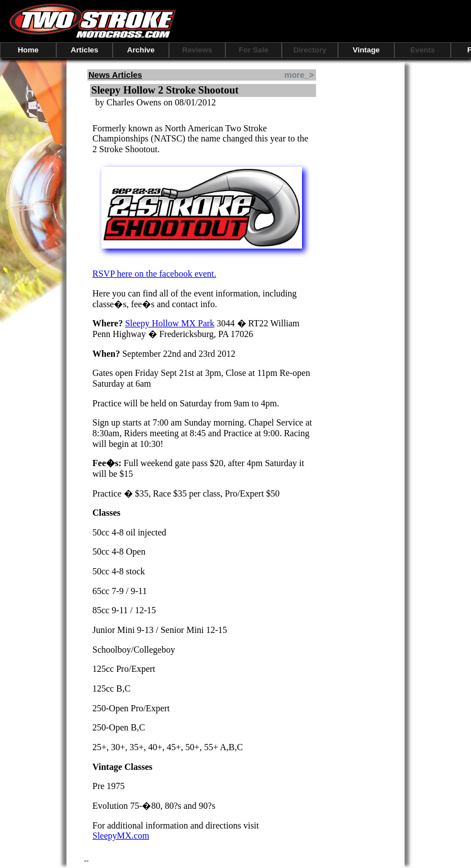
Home (28, 50)
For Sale (254, 50)
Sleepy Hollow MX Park (170, 323)
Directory (310, 50)
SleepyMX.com (121, 836)
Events (423, 50)
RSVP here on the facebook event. (154, 274)
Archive (141, 50)
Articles (85, 50)
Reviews (197, 50)
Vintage (366, 50)
